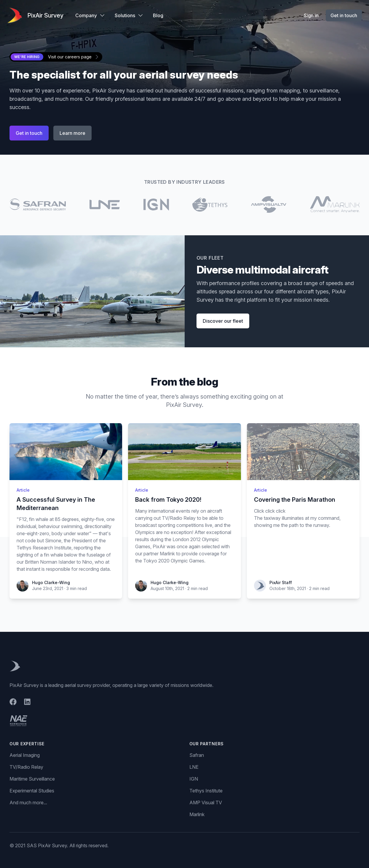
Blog (158, 15)
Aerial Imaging (25, 755)
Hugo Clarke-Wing (51, 582)
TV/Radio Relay (26, 767)
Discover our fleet (223, 321)
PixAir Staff (281, 582)
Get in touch (344, 15)
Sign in (311, 15)
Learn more (72, 133)
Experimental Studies (32, 791)
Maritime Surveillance (32, 779)
